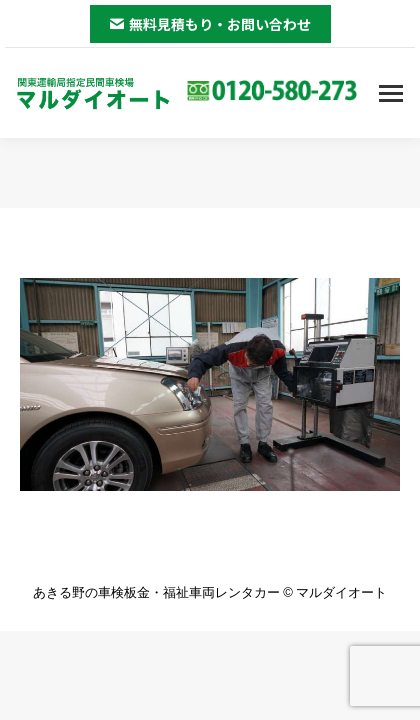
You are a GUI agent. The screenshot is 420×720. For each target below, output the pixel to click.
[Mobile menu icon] (391, 93)
